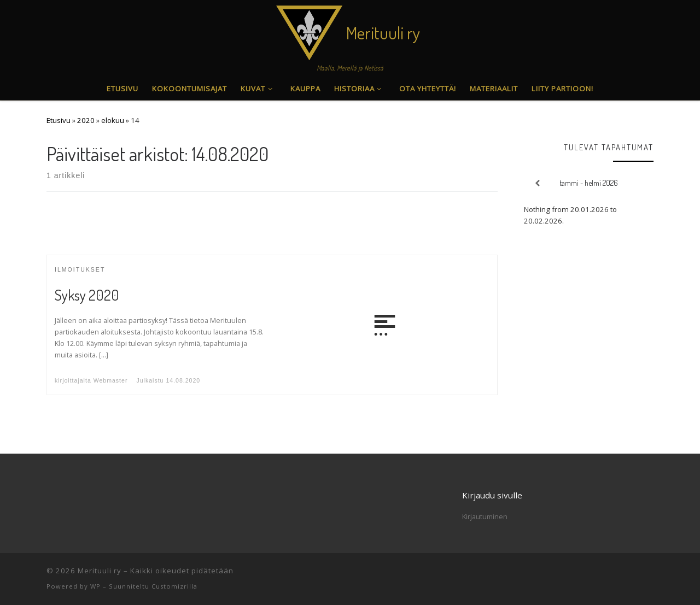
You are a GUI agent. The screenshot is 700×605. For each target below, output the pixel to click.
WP (95, 586)
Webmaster (111, 380)
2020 (86, 120)
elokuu (113, 120)
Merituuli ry (100, 571)
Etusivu (59, 120)
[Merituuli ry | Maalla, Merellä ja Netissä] (309, 30)
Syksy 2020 (87, 295)
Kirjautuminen (485, 516)
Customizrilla (174, 586)
